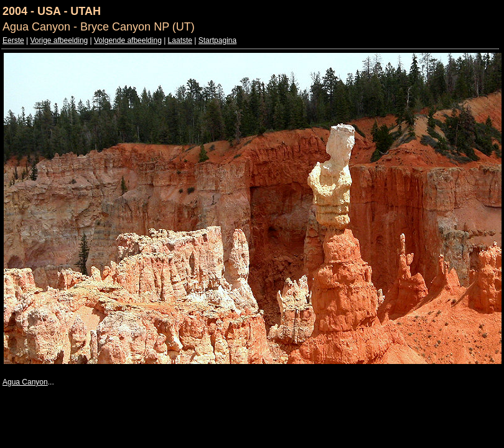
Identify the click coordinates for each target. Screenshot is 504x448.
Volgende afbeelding (128, 40)
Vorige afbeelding (59, 40)
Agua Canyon (25, 382)
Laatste (180, 40)
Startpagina (217, 40)
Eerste (13, 40)
